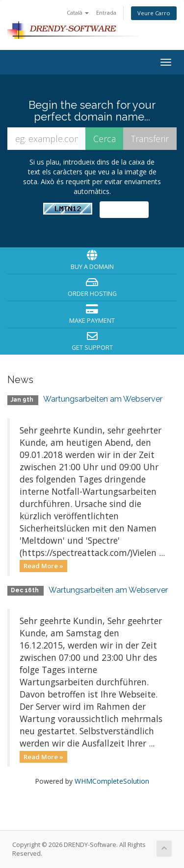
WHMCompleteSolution (112, 781)
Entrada (106, 12)
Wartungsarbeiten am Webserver (103, 399)
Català (78, 12)
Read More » (43, 566)
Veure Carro (154, 13)
